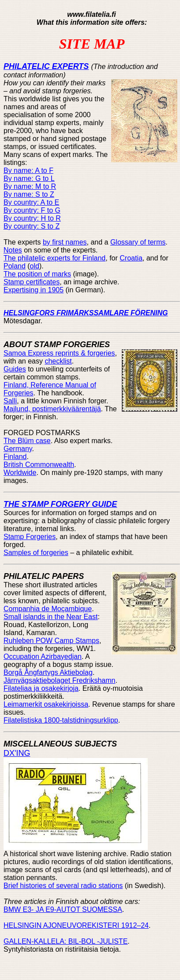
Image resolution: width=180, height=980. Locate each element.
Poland (15, 266)
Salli (10, 401)
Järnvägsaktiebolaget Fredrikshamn (59, 680)
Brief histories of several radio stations (63, 886)
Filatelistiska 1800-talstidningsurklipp (61, 720)
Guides (15, 369)
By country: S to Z (32, 226)
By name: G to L (29, 178)
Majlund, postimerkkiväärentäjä (52, 409)
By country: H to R (32, 218)
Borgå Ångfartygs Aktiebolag (48, 672)
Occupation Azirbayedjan (43, 657)
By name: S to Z (29, 194)
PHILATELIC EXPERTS (46, 66)
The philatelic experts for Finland (54, 258)
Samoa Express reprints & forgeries (59, 353)
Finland (15, 457)
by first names (65, 242)
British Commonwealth (39, 465)
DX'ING (17, 753)
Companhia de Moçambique (48, 609)
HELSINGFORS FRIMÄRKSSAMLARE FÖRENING (86, 313)
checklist (58, 361)
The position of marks (37, 274)
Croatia (131, 258)
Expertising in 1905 (34, 290)
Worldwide (20, 473)
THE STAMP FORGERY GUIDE (60, 504)
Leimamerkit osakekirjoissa (46, 704)
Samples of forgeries (36, 553)
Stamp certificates (32, 282)
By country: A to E (31, 202)
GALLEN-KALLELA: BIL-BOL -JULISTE (66, 941)
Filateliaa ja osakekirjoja (41, 688)
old (35, 266)
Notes (13, 250)
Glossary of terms (138, 242)
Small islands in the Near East (51, 617)
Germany (18, 449)
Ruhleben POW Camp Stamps (51, 641)
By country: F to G (32, 210)
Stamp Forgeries (30, 537)
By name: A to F (28, 170)
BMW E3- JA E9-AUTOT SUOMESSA (63, 909)
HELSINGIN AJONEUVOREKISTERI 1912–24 (76, 925)
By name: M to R (30, 186)
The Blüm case (27, 441)
